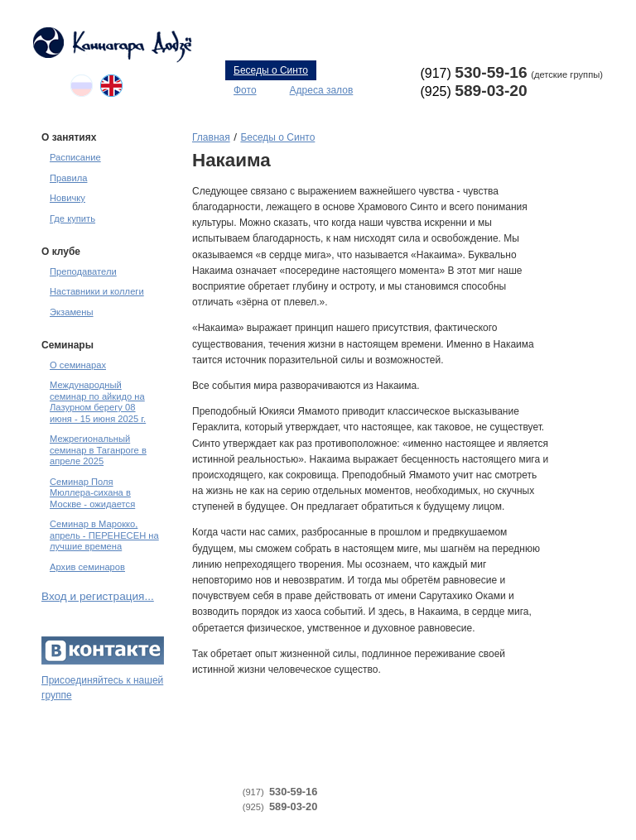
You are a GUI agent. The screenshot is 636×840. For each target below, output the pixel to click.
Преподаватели (83, 271)
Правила (68, 178)
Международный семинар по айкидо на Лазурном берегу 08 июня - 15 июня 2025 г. (98, 401)
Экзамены (72, 312)
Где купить (72, 218)
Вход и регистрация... (98, 596)
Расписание (75, 157)
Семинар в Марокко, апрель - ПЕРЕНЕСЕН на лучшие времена (104, 535)
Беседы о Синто (271, 70)
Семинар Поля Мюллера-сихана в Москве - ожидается (92, 493)
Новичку (67, 198)
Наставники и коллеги (97, 291)
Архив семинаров (87, 567)
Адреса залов (322, 90)
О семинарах (78, 365)
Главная (211, 137)
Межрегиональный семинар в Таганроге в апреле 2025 (98, 450)
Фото (245, 90)
